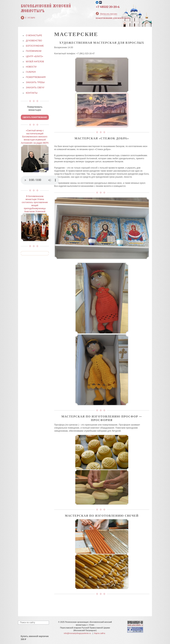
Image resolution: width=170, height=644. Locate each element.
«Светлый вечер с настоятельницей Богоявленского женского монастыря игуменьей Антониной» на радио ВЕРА (35, 137)
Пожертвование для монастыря (113, 18)
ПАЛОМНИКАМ (34, 51)
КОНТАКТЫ (32, 93)
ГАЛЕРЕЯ (31, 72)
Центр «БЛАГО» (34, 56)
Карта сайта (100, 633)
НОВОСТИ (31, 67)
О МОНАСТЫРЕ (34, 35)
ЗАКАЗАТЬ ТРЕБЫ (35, 82)
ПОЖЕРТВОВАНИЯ (36, 77)
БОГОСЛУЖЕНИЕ (35, 46)
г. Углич (30, 18)
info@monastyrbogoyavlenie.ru (77, 633)
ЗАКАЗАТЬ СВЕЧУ (35, 88)
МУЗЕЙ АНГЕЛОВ (35, 62)
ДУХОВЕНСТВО (34, 41)
